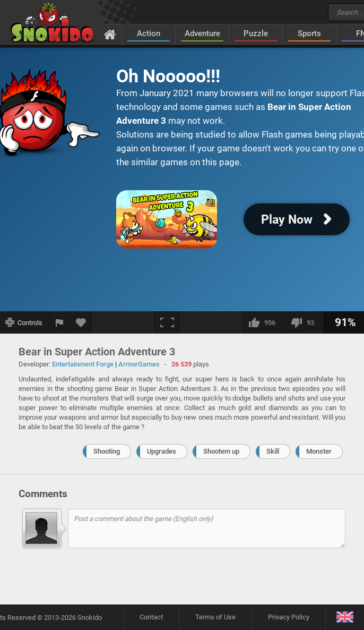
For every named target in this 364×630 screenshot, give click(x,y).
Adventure (202, 33)
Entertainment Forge (83, 364)
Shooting (107, 451)
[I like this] (264, 322)
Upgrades (162, 451)
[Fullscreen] (167, 322)
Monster (319, 451)
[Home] (110, 34)
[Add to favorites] (81, 322)
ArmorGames (139, 364)
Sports (309, 33)
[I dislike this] (304, 322)
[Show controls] (24, 322)
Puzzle (256, 33)
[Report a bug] (59, 322)
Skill (273, 451)
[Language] (345, 618)
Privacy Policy (289, 617)
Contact (151, 617)
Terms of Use (215, 617)
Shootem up (221, 451)
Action (149, 33)
